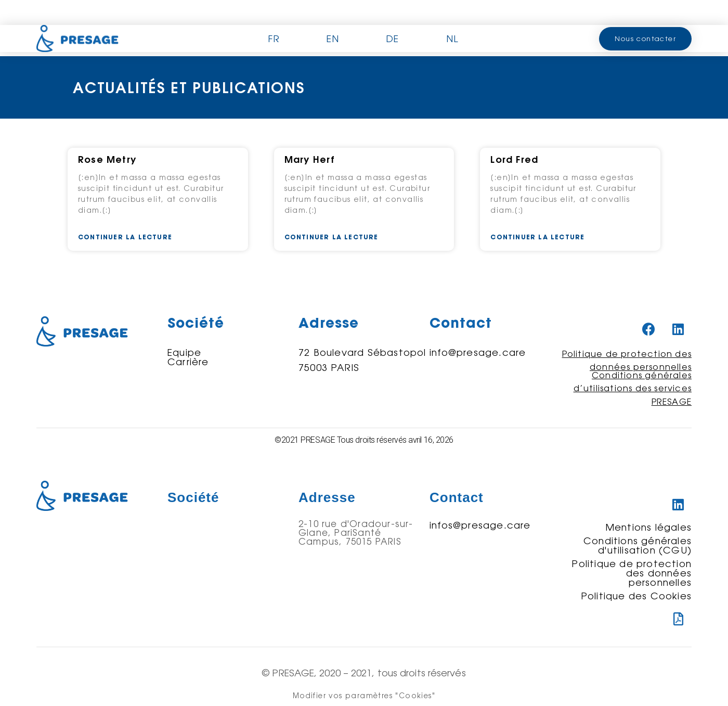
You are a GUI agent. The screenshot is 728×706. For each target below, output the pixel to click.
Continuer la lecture (125, 237)
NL (452, 38)
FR (274, 38)
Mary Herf (310, 159)
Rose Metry (107, 159)
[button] (645, 39)
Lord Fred (514, 159)
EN (333, 38)
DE (392, 38)
